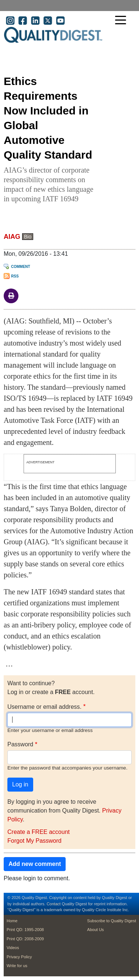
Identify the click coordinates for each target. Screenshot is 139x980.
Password (20, 744)
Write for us (17, 966)
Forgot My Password (34, 841)
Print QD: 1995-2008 (25, 930)
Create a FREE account (39, 832)
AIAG (12, 237)
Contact (53, 904)
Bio (28, 237)
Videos (13, 948)
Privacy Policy (19, 957)
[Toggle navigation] (122, 21)
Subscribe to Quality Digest (112, 921)
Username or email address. (44, 707)
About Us (95, 930)
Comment (21, 267)
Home (12, 921)
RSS (15, 276)
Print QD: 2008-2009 (25, 939)
